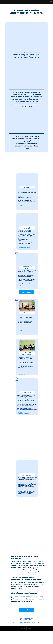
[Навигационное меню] (51, 2)
